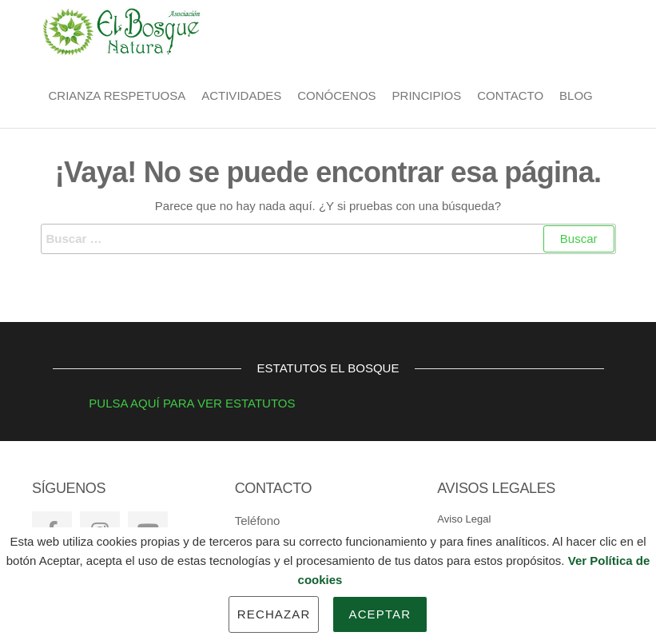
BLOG (576, 95)
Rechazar (274, 614)
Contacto (510, 95)
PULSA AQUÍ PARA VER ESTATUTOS (174, 403)
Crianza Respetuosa (117, 95)
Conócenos (336, 95)
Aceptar (380, 614)
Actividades (241, 95)
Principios (427, 95)
